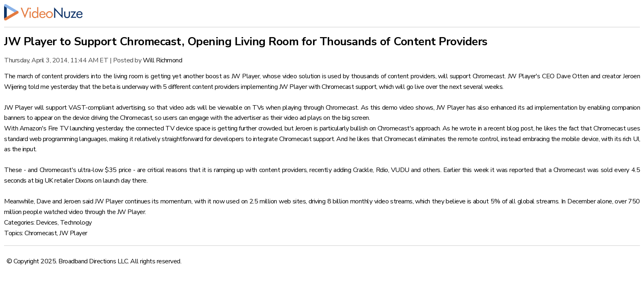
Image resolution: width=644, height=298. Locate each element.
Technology (76, 223)
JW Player (73, 233)
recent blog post (511, 128)
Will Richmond (163, 60)
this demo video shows (402, 108)
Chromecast (41, 233)
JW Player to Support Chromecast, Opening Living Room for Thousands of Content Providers (246, 42)
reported (521, 170)
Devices (47, 223)
